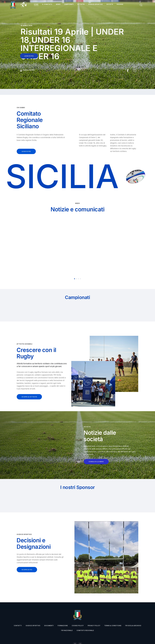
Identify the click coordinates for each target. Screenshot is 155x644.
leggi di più (29, 56)
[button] (75, 279)
